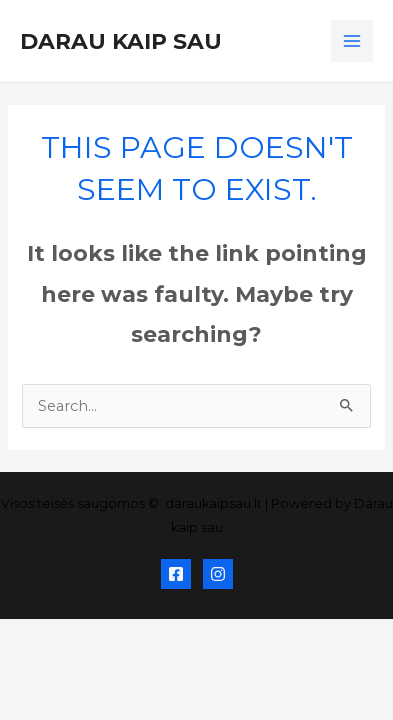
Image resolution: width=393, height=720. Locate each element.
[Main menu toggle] (352, 41)
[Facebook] (176, 574)
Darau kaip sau (121, 41)
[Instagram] (218, 574)
